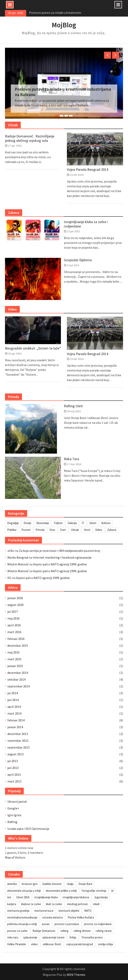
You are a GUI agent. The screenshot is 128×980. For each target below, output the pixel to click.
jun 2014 (13, 700)
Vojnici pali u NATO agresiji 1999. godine (60, 564)
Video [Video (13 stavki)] (99, 530)
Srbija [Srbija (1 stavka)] (73, 937)
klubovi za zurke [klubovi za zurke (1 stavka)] (31, 904)
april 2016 (14, 625)
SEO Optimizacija (37, 829)
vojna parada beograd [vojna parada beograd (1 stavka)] (80, 944)
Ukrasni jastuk (17, 801)
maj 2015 (13, 652)
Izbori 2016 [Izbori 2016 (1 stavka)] (23, 897)
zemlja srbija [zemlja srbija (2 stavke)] (105, 944)
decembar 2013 (18, 734)
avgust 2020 (15, 605)
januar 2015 (15, 666)
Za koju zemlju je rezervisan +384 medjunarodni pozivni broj (60, 551)
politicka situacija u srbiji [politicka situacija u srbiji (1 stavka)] (22, 924)
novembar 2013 (18, 741)
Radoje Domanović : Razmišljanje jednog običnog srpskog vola (30, 138)
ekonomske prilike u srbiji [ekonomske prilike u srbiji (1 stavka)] (61, 891)
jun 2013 (13, 768)
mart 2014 (14, 713)
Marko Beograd (18, 557)
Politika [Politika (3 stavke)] (12, 530)
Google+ (13, 808)
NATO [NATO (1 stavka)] (88, 911)
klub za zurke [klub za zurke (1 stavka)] (54, 904)
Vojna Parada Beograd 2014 (88, 170)
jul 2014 (13, 693)
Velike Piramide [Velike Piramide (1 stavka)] (17, 944)
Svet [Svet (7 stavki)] (63, 530)
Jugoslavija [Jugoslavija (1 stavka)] (101, 897)
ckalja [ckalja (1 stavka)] (70, 884)
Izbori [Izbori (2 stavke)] (93, 523)
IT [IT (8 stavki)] (83, 523)
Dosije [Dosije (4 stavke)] (27, 523)
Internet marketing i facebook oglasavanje (62, 557)
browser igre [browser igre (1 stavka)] (30, 884)
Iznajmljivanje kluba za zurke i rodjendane (86, 224)
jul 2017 (13, 612)
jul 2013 (13, 761)
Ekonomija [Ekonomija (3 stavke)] (43, 523)
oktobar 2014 (16, 679)
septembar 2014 (18, 686)
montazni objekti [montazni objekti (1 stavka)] (69, 911)
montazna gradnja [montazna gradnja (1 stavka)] (18, 911)
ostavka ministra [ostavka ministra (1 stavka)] (53, 917)
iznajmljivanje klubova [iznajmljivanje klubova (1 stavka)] (76, 897)
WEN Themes (76, 975)
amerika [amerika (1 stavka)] (12, 884)
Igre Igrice (14, 815)
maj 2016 (13, 618)
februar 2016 (16, 639)
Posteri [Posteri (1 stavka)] (26, 530)
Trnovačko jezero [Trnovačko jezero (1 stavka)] (92, 937)
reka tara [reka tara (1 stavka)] (13, 937)
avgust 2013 (15, 754)
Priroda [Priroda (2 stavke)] (40, 530)
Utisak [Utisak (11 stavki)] (75, 530)
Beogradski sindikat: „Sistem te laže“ (33, 348)
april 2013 (14, 774)
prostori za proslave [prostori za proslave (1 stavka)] (67, 924)
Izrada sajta (15, 829)
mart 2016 (14, 632)
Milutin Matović (18, 564)
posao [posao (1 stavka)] (46, 924)
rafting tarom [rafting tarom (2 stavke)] (104, 931)
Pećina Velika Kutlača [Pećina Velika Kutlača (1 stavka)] (81, 917)
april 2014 (14, 707)
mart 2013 (14, 781)
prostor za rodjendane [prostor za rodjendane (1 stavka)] (98, 924)
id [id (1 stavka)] (112, 891)
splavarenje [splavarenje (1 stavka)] (30, 937)
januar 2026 (15, 598)
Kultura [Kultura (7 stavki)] (106, 523)
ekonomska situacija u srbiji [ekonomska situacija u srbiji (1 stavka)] (24, 891)
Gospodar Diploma (78, 260)
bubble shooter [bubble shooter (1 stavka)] (52, 884)
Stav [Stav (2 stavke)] (52, 530)
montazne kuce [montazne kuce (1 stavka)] (44, 911)
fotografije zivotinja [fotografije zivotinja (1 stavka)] (94, 891)
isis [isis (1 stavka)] (9, 897)
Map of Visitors (15, 857)
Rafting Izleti (73, 406)
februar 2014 (16, 720)
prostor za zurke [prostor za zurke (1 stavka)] (17, 931)
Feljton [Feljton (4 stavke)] (58, 523)
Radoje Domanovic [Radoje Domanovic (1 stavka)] (44, 931)
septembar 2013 (18, 747)
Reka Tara (71, 459)
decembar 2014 (18, 673)
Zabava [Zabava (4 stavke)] (112, 530)
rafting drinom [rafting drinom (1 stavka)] (82, 931)
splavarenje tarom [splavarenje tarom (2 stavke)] (53, 937)
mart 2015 (14, 659)
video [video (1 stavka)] (34, 944)
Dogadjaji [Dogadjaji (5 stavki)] (13, 523)
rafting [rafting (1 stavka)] (64, 931)
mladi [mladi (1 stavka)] (96, 904)
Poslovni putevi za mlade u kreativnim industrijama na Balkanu (63, 92)
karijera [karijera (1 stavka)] (12, 904)
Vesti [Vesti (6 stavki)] (87, 530)
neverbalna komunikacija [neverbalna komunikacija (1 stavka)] (22, 917)
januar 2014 (15, 727)
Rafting (12, 822)
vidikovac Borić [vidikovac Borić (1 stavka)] (52, 944)
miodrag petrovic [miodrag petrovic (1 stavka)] (78, 904)
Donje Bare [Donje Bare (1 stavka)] (85, 884)
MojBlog (64, 25)
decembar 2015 (18, 645)
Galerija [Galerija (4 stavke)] (72, 523)
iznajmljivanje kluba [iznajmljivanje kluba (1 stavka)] (46, 897)
